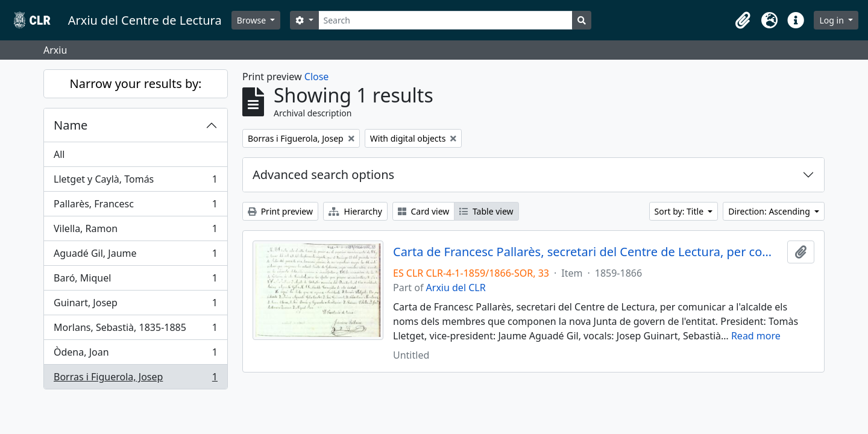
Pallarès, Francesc (135, 206)
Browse (253, 20)
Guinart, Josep (135, 305)
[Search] (446, 20)
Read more (756, 336)
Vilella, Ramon (135, 231)
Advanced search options (323, 175)
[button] (743, 20)
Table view (486, 211)
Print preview (280, 211)
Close (317, 77)
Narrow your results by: (136, 83)
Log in (832, 20)
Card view (423, 211)
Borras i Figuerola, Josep (135, 379)
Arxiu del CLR (456, 288)
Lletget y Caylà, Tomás (135, 182)
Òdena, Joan (135, 355)
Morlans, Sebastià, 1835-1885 (135, 330)
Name (71, 125)
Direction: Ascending (770, 211)
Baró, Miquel (135, 281)
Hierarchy (355, 211)
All (59, 154)
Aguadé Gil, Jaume (135, 256)
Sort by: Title (680, 211)
